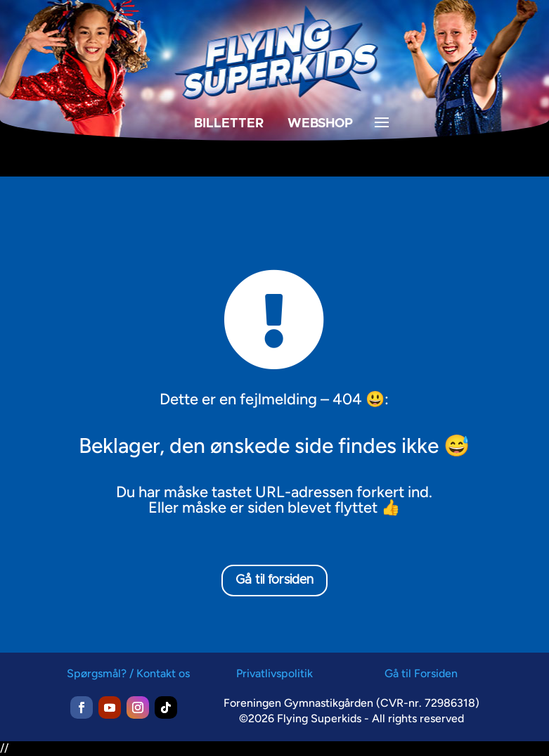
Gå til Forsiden (421, 673)
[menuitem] (152, 151)
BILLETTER (229, 124)
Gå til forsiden (274, 580)
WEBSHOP (320, 124)
